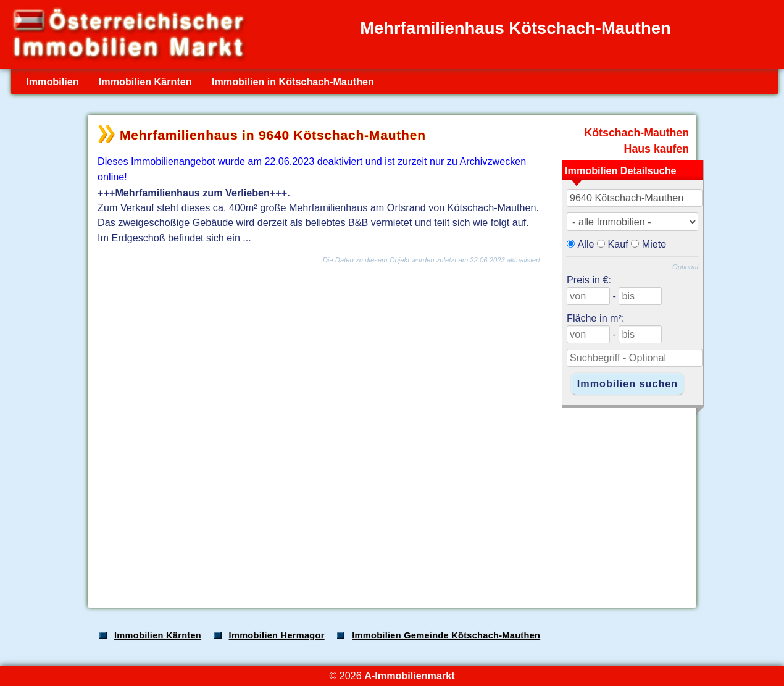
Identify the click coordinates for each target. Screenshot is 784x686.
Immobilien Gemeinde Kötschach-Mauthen (446, 635)
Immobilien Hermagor (277, 635)
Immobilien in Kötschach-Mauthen (293, 82)
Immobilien (52, 82)
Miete (654, 244)
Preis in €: (589, 280)
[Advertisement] (391, 501)
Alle (586, 244)
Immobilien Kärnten (145, 82)
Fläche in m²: (595, 318)
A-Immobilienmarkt (409, 676)
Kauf (618, 244)
